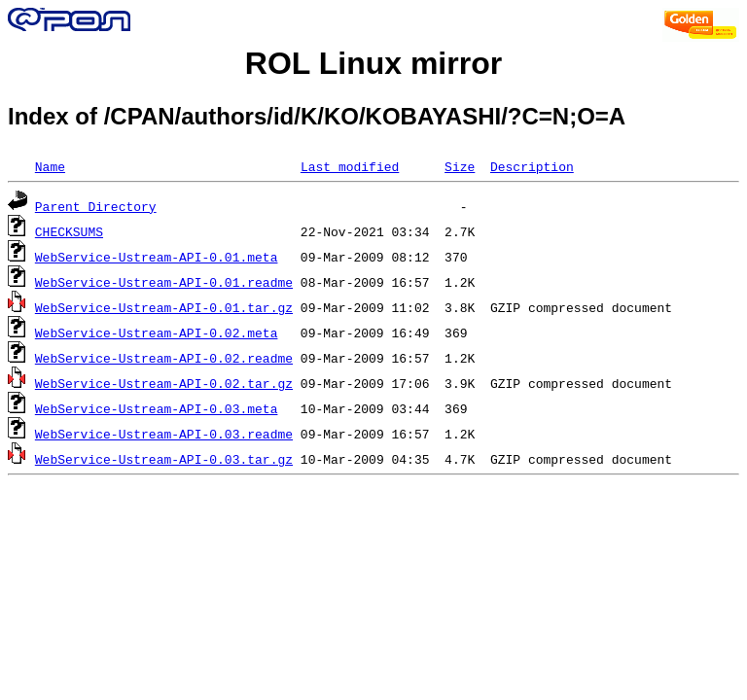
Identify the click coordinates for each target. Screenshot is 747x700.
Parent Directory (96, 206)
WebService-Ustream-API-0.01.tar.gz (164, 307)
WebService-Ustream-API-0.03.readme (164, 434)
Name (50, 166)
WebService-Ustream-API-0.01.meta (157, 257)
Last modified (350, 166)
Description (532, 166)
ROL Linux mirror (373, 63)
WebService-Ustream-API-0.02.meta (157, 332)
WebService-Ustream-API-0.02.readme (164, 358)
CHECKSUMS (69, 231)
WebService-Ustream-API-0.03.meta (157, 408)
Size (460, 166)
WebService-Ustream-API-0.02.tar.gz (164, 383)
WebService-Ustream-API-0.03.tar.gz (164, 459)
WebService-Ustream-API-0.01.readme (164, 282)
